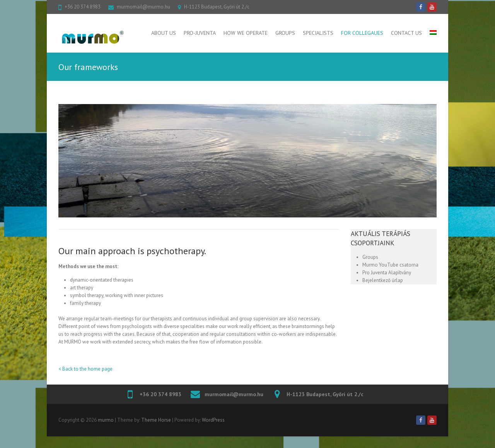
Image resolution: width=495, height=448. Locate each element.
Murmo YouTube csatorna (390, 265)
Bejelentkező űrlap (383, 280)
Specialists (318, 33)
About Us (164, 33)
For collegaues (362, 33)
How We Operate (246, 33)
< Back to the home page (85, 369)
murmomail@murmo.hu (143, 7)
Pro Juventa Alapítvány (387, 273)
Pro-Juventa (200, 33)
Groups (285, 33)
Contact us (406, 33)
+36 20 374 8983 (83, 7)
